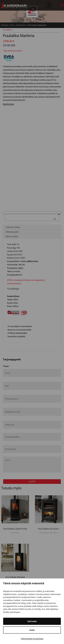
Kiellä (32, 630)
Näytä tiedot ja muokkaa (32, 639)
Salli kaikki (32, 621)
